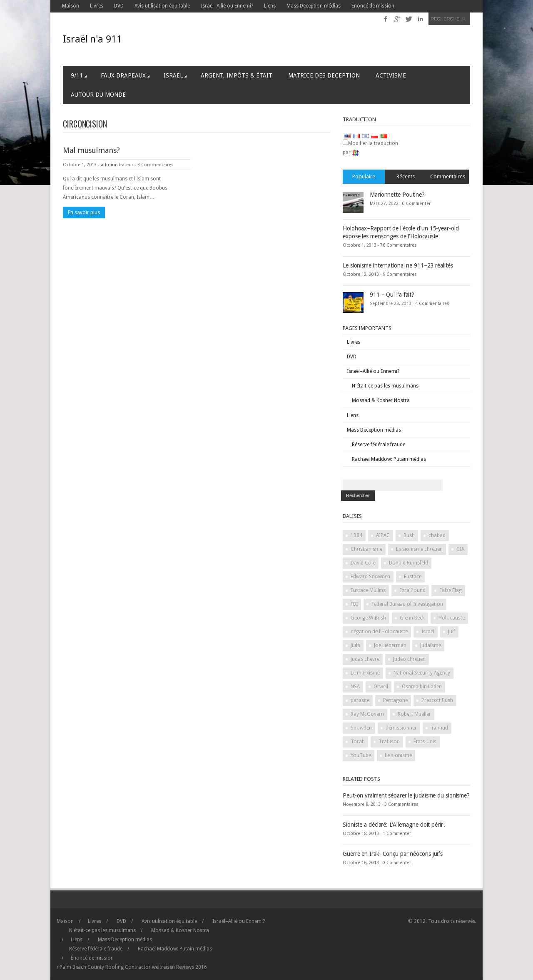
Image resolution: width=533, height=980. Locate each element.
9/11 (79, 75)
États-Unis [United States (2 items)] (425, 742)
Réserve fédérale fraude (379, 445)
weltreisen (163, 967)
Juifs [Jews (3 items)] (355, 645)
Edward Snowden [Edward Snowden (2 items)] (370, 577)
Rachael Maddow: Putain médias (389, 459)
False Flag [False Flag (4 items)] (451, 590)
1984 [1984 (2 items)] (356, 535)
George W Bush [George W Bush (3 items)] (368, 618)
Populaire (364, 176)
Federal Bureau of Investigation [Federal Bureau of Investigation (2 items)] (407, 604)
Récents (406, 176)
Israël (175, 75)
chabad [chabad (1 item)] (437, 535)
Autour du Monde (98, 95)
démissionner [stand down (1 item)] (401, 728)
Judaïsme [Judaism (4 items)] (431, 645)
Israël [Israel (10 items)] (428, 632)
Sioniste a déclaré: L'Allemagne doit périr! (394, 825)
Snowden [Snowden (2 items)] (361, 728)
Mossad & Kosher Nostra (381, 400)
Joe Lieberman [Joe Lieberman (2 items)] (390, 645)
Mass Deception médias (314, 6)
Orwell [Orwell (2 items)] (381, 687)
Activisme (391, 75)
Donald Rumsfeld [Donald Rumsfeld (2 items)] (408, 563)
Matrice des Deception (324, 75)
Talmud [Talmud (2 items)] (439, 728)
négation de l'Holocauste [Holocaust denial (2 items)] (379, 632)
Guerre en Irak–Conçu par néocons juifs (393, 854)
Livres (97, 6)
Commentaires (448, 176)
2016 (192, 967)
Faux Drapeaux (125, 75)
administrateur (117, 165)
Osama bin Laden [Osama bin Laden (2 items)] (422, 687)
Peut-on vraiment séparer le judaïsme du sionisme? (406, 795)
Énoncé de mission (373, 6)
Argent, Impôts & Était (237, 75)
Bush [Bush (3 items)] (409, 535)
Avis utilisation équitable (162, 6)
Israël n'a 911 (92, 39)
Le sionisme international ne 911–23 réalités (398, 265)
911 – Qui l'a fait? (392, 295)
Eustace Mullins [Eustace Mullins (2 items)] (368, 590)
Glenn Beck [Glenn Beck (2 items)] (412, 618)
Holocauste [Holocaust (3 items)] (452, 618)
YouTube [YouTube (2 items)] (361, 755)
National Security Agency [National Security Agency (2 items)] (422, 673)
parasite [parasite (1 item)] (360, 700)
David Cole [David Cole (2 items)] (363, 563)
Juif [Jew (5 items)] (452, 632)
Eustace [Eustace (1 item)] (413, 577)
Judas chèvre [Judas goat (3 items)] (365, 659)
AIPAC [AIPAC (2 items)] (383, 535)
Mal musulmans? (91, 150)
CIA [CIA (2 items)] (460, 549)
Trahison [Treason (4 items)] (389, 742)
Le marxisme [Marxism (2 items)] (365, 673)
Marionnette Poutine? (397, 195)
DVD (119, 6)
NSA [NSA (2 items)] (355, 687)
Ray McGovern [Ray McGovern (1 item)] (367, 714)
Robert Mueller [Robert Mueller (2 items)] (414, 714)
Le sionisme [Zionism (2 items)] (398, 755)
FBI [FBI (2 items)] (354, 604)
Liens (270, 6)
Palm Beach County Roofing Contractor (105, 967)
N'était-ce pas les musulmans (385, 386)
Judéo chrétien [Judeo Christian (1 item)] (409, 659)
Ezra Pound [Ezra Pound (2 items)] (412, 590)
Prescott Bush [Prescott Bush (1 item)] (437, 700)
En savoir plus (84, 212)
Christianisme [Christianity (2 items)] (366, 549)
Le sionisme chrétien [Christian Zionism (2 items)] (419, 549)
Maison (71, 6)
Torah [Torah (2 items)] (358, 742)
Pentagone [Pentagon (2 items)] (395, 700)
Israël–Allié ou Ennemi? (227, 6)
